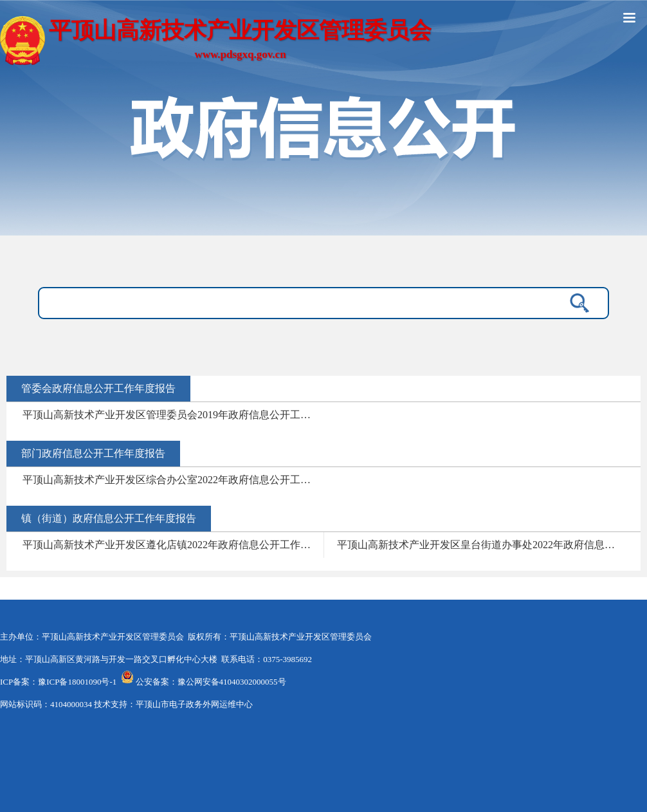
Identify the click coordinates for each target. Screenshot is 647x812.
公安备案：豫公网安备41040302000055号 (211, 682)
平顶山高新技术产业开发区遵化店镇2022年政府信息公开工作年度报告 (173, 545)
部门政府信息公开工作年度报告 (93, 453)
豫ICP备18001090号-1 (77, 682)
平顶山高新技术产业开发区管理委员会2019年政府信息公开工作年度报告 (173, 415)
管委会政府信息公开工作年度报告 (98, 388)
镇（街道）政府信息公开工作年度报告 (109, 518)
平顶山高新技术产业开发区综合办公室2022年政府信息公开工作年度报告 (173, 480)
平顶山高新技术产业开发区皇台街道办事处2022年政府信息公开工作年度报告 (487, 545)
